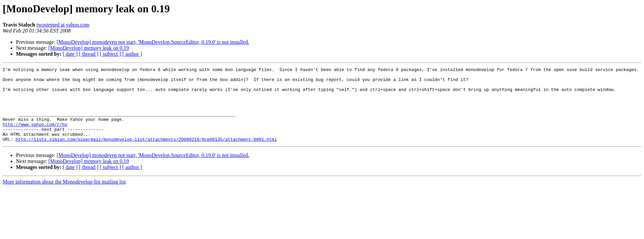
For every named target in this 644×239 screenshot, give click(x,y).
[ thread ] (89, 54)
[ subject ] (110, 54)
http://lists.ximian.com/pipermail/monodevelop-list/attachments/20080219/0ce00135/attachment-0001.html (146, 154)
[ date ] (70, 54)
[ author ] (132, 54)
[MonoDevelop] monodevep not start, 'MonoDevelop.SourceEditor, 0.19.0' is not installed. (153, 42)
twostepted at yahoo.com (63, 25)
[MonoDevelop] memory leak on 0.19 (89, 48)
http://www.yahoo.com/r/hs (35, 136)
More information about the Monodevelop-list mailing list (64, 197)
